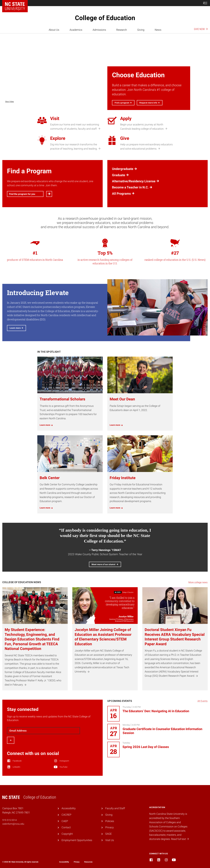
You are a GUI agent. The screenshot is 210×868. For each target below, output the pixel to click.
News (158, 30)
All (123, 194)
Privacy (110, 827)
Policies (110, 821)
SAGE (108, 834)
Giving (141, 30)
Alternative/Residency (136, 181)
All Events (202, 701)
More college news (198, 582)
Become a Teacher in (132, 187)
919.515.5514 (9, 820)
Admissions (99, 30)
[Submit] (11, 740)
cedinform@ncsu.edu (13, 824)
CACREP (66, 815)
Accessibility (69, 808)
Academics (76, 30)
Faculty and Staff (115, 808)
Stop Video (10, 102)
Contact (66, 827)
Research (122, 30)
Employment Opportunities (77, 840)
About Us (54, 30)
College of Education (105, 18)
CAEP (65, 821)
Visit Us (110, 840)
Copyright (67, 834)
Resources (88, 862)
